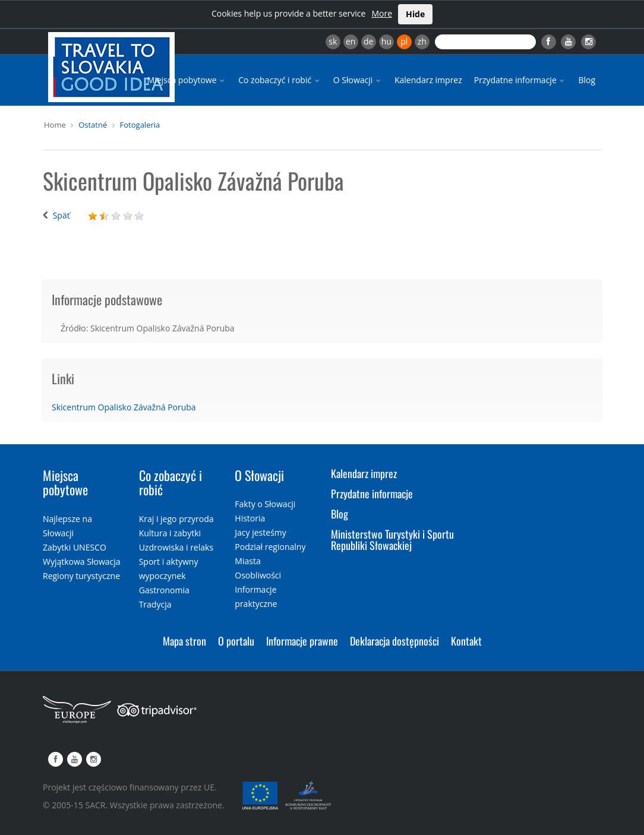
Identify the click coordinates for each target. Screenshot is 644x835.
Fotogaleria (140, 125)
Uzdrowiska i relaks (176, 547)
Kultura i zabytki (170, 533)
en (351, 41)
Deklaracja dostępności (394, 641)
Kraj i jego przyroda (176, 519)
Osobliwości (258, 575)
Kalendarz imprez (428, 80)
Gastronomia (164, 590)
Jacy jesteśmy (260, 532)
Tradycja (155, 604)
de (368, 41)
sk (333, 41)
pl (404, 41)
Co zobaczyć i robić (280, 80)
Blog (587, 80)
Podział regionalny (270, 547)
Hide (415, 14)
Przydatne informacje (520, 80)
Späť (61, 215)
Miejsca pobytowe (187, 80)
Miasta (247, 561)
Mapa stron (184, 641)
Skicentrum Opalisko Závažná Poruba (124, 407)
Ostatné (93, 125)
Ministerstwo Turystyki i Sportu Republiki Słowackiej (392, 540)
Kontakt (466, 641)
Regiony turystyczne (81, 576)
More (382, 13)
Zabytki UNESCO (75, 547)
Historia (250, 518)
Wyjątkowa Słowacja (82, 562)
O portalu (236, 641)
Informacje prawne (302, 641)
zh (422, 41)
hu (386, 41)
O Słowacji (358, 80)
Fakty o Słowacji (265, 504)
